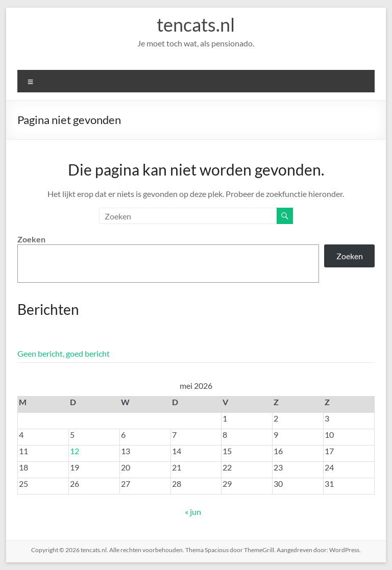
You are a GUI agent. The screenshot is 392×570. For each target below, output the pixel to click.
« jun (193, 512)
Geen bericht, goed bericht (64, 353)
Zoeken (31, 239)
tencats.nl (196, 24)
